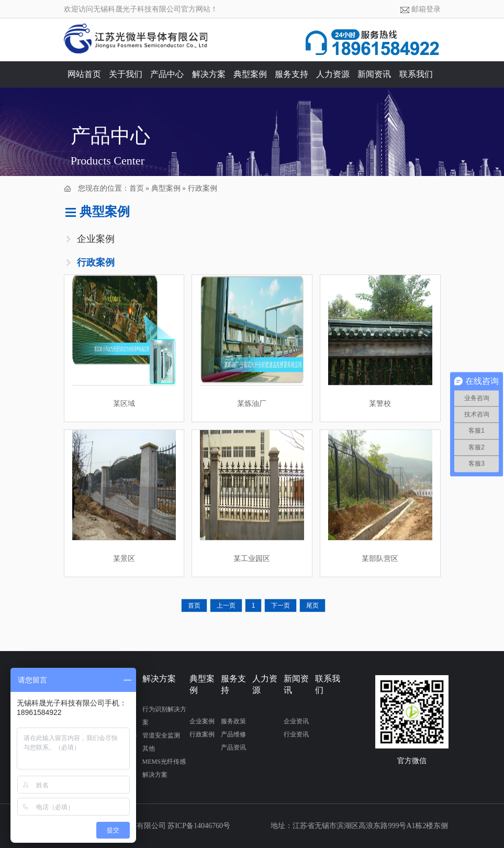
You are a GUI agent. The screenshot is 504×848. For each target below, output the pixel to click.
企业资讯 (296, 721)
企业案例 (96, 239)
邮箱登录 (426, 9)
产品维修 (233, 734)
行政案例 (203, 188)
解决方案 (209, 74)
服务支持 (292, 74)
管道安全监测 (161, 735)
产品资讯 (233, 747)
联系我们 (416, 74)
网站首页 (84, 74)
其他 (149, 748)
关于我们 (126, 74)
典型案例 (250, 74)
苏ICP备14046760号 (199, 826)
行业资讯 (296, 734)
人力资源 (333, 74)
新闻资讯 (374, 74)
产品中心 (167, 74)
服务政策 (233, 721)
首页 (137, 188)
